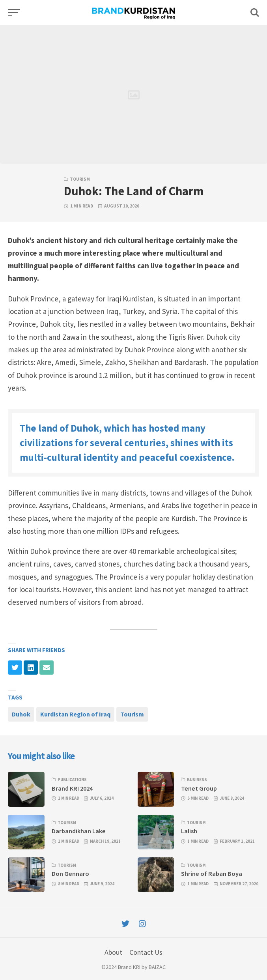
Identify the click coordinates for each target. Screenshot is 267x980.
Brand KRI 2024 (72, 788)
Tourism (80, 179)
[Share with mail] (47, 668)
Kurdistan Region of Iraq (75, 714)
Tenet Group (199, 788)
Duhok (21, 714)
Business (197, 780)
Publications (72, 780)
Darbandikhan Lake (79, 831)
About (113, 952)
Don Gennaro (70, 873)
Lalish (189, 831)
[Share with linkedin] (31, 668)
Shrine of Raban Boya (212, 873)
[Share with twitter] (15, 668)
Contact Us (146, 952)
